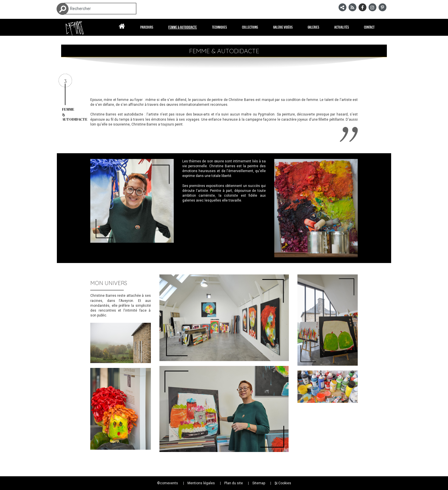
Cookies (283, 483)
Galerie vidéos (283, 27)
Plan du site (234, 483)
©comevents (168, 483)
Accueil (122, 27)
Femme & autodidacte (183, 27)
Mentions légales (201, 483)
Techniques (219, 27)
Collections (250, 27)
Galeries (313, 27)
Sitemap (259, 483)
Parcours (147, 27)
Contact (369, 27)
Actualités (342, 27)
